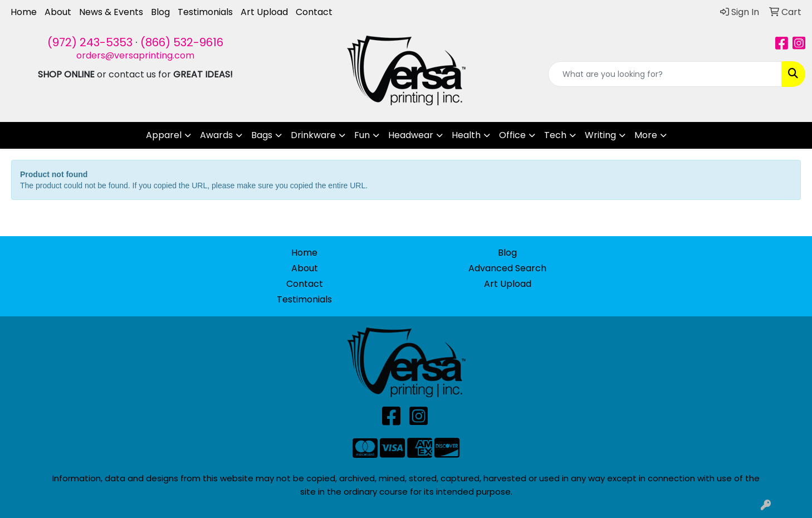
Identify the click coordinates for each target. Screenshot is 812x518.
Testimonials (205, 12)
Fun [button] (362, 135)
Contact (314, 12)
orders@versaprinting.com (135, 55)
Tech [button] (555, 135)
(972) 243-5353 (90, 42)
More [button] (646, 135)
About (58, 12)
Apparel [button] (164, 135)
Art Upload (264, 12)
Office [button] (512, 135)
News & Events (111, 12)
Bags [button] (262, 135)
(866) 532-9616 (182, 42)
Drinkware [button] (313, 135)
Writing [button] (600, 135)
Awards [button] (216, 135)
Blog (160, 12)
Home (24, 12)
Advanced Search (507, 268)
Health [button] (466, 135)
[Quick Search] (665, 74)
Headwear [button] (411, 135)
